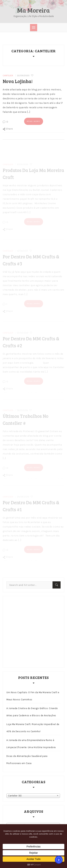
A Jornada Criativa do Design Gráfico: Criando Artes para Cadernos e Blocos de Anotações (32, 712)
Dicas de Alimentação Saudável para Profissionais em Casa (27, 760)
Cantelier (8, 76)
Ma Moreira (33, 10)
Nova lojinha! (18, 81)
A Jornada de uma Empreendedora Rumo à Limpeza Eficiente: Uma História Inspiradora (31, 744)
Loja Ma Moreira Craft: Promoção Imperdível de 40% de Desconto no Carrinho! (33, 728)
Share (8, 129)
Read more (33, 121)
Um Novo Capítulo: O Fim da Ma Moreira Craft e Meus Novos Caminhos (33, 696)
